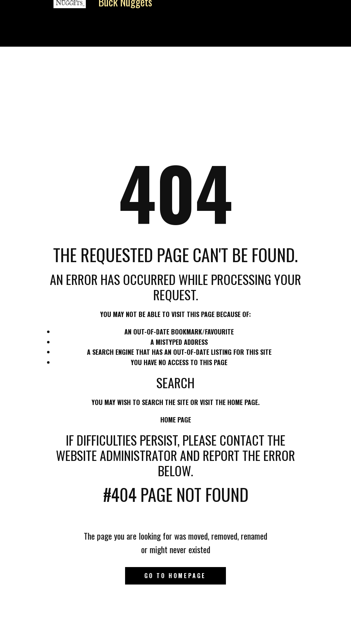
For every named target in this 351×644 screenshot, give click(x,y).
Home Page (176, 420)
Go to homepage (175, 576)
